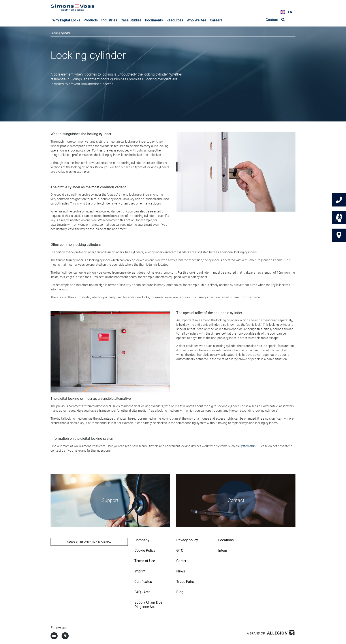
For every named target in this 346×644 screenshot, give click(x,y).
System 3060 (248, 446)
